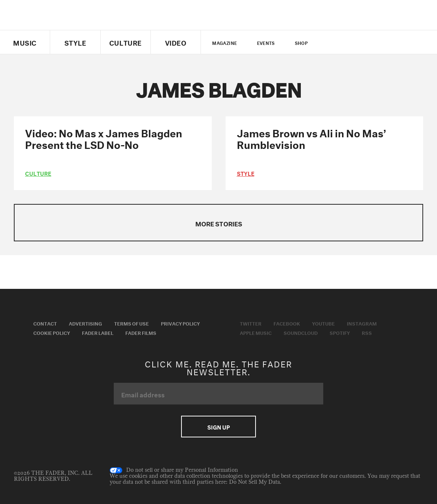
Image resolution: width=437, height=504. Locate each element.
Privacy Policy (180, 323)
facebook (343, 42)
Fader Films (141, 332)
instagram (369, 42)
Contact (45, 323)
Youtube (323, 323)
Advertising (85, 323)
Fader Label (98, 332)
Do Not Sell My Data (254, 482)
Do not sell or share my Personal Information (174, 470)
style (246, 173)
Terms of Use (132, 323)
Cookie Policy (52, 332)
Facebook (287, 323)
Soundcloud (301, 332)
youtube (356, 42)
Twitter (331, 42)
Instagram (362, 323)
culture (38, 173)
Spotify (340, 332)
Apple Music (256, 332)
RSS (367, 332)
